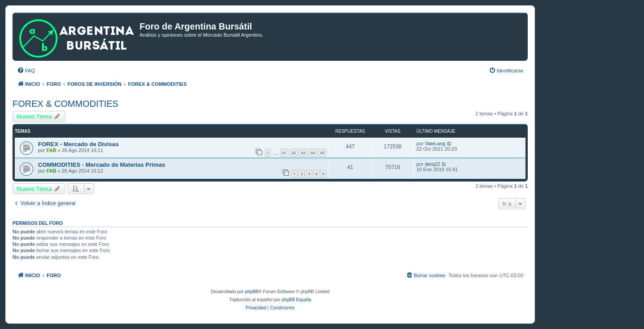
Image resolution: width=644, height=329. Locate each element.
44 (313, 153)
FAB (51, 150)
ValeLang (435, 143)
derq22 (432, 164)
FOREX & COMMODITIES (66, 104)
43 (303, 153)
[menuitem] (26, 71)
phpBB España (296, 300)
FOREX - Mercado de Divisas (78, 144)
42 (294, 153)
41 (284, 153)
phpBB (252, 292)
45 (322, 153)
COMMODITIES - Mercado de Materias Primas (102, 165)
